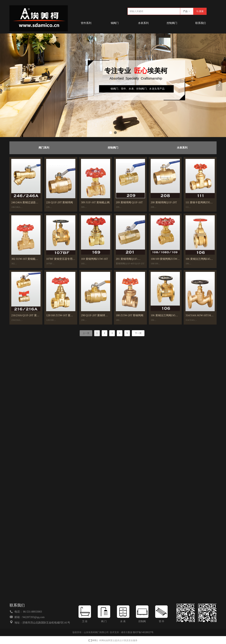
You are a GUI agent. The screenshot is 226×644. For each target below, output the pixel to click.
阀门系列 (44, 148)
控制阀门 (113, 148)
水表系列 (182, 148)
